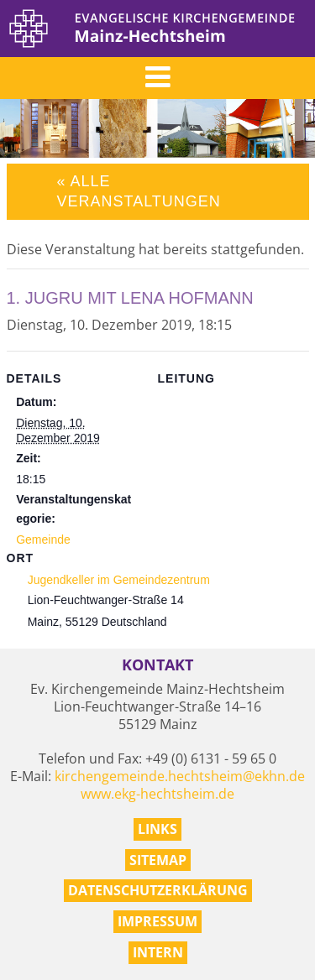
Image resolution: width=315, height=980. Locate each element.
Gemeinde (43, 540)
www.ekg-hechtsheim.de (157, 794)
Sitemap (158, 860)
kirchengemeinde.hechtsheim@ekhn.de (180, 776)
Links (157, 829)
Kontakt (157, 665)
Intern (158, 952)
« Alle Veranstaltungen (139, 191)
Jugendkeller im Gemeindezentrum (119, 580)
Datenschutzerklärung (158, 890)
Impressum (157, 921)
